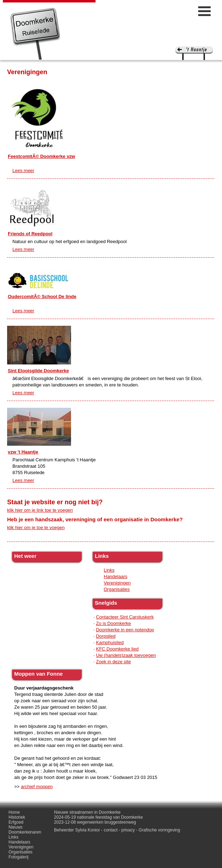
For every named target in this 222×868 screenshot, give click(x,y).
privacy (128, 830)
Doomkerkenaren (25, 832)
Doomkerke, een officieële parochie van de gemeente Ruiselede (35, 33)
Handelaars (116, 576)
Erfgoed (16, 822)
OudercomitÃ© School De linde (42, 296)
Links (109, 570)
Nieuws (15, 827)
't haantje (194, 53)
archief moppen (37, 787)
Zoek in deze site (113, 662)
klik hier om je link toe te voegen (40, 510)
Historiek (17, 817)
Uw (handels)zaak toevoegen (126, 655)
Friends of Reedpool (30, 234)
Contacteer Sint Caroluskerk (125, 617)
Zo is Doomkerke (113, 623)
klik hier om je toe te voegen (36, 528)
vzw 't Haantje (23, 452)
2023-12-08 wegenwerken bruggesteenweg (95, 822)
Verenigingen (117, 583)
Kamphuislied (110, 642)
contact (111, 830)
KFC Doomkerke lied (117, 649)
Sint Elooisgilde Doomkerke (38, 371)
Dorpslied (106, 636)
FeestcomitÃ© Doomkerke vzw (41, 156)
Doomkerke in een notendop (125, 630)
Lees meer (23, 171)
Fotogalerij (18, 857)
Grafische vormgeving (159, 830)
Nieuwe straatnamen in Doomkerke (87, 812)
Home (14, 812)
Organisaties (117, 589)
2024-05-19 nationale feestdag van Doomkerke (98, 817)
